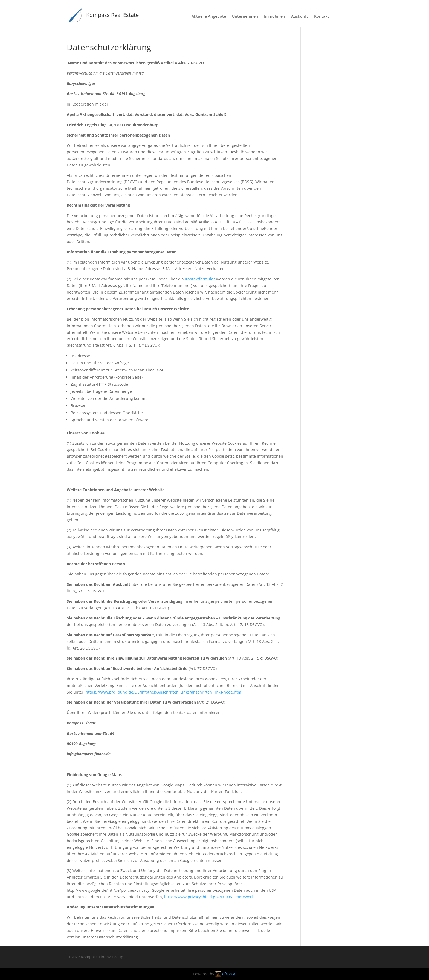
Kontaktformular (200, 279)
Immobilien (275, 17)
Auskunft (300, 17)
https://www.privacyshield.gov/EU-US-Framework (209, 897)
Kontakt (322, 17)
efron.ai (226, 974)
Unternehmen (245, 17)
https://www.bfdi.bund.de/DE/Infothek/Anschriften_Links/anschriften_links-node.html (164, 692)
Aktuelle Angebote (209, 17)
